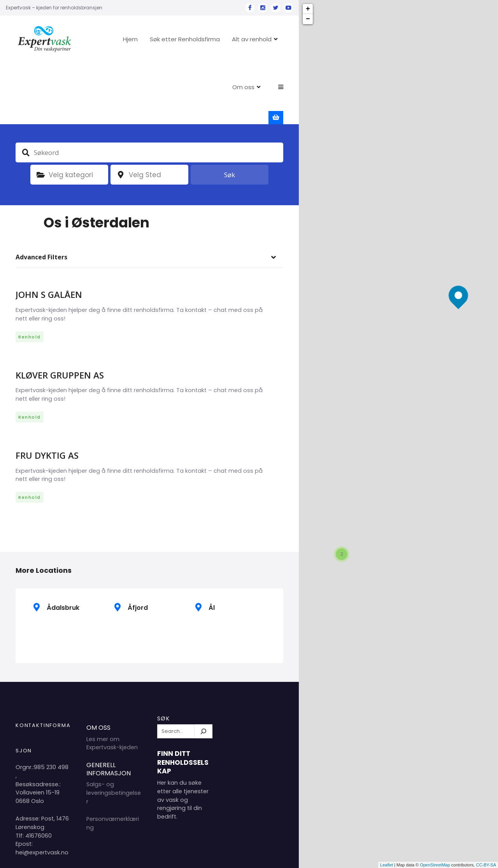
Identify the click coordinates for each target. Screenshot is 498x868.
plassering (121, 114)
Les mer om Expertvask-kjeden (112, 683)
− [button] (308, 19)
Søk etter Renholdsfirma (209, 39)
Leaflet (387, 865)
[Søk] (203, 671)
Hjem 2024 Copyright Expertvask (204, 856)
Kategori (40, 114)
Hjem (154, 39)
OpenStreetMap (435, 865)
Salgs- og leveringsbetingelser (114, 732)
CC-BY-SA (486, 865)
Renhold (30, 276)
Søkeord (26, 92)
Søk (230, 114)
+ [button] (308, 9)
